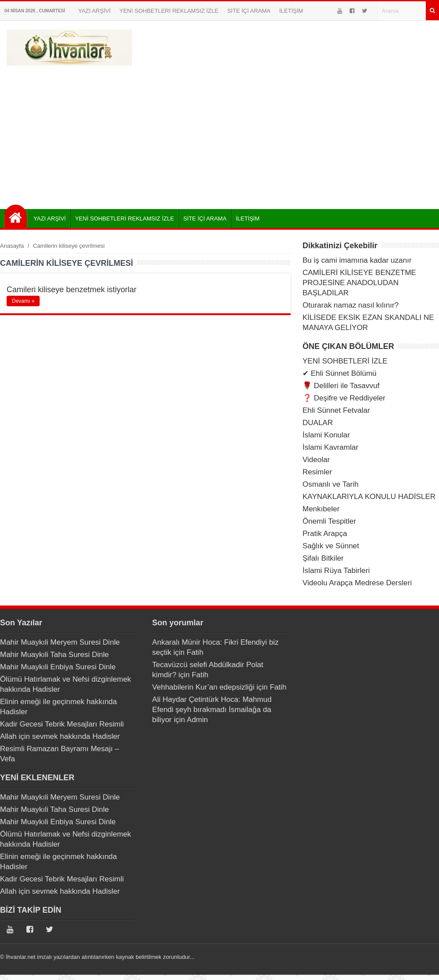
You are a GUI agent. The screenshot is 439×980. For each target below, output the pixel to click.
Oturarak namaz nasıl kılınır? (350, 305)
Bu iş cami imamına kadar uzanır (357, 260)
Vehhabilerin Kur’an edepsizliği (203, 687)
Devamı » (23, 301)
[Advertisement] (219, 134)
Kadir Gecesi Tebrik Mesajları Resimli (62, 724)
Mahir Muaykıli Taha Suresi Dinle (54, 655)
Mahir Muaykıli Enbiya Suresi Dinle (58, 667)
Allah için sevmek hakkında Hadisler (60, 736)
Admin (197, 720)
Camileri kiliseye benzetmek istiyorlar (72, 290)
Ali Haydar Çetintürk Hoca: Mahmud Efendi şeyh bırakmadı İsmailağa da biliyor (212, 710)
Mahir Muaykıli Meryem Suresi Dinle (60, 642)
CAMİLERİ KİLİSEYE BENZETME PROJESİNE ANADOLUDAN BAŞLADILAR (359, 283)
